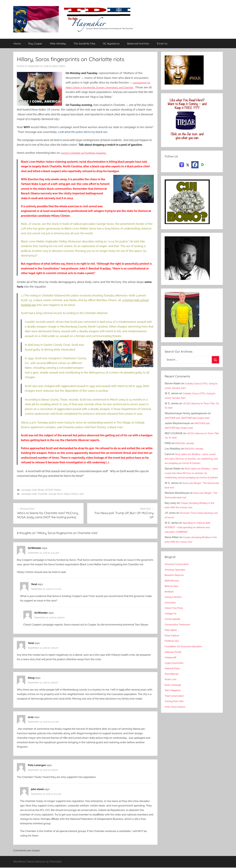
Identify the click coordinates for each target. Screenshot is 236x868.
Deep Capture (173, 644)
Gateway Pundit (174, 661)
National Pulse (173, 677)
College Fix (171, 622)
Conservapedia (174, 628)
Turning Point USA (175, 710)
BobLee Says (172, 595)
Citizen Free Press (175, 617)
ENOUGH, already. (186, 443)
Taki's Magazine (174, 699)
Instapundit (171, 666)
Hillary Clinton (71, 494)
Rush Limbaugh (174, 694)
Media (41, 490)
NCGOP (49, 490)
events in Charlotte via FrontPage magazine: (89, 153)
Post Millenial (173, 683)
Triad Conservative (176, 705)
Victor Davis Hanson (176, 716)
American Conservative (178, 573)
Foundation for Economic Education (186, 655)
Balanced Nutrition (138, 44)
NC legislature (111, 44)
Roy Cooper (35, 44)
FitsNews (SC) (173, 650)
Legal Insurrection (175, 672)
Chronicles (171, 612)
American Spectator (176, 579)
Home (17, 44)
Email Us (162, 44)
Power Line (171, 688)
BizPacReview (173, 590)
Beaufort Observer (175, 584)
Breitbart (170, 601)
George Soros (56, 494)
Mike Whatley (58, 44)
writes (107, 269)
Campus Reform (174, 606)
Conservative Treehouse (179, 633)
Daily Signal (172, 639)
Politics (58, 490)
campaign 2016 (29, 490)
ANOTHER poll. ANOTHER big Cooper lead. (190, 418)
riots (82, 494)
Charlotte (43, 494)
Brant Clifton (59, 66)
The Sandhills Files (84, 44)
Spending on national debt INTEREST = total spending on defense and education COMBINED (190, 536)
